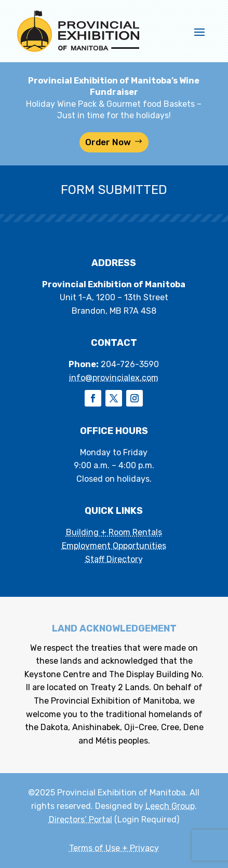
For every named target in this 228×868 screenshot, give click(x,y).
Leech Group (170, 806)
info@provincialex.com (114, 378)
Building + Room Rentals (114, 532)
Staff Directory (114, 559)
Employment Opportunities (114, 546)
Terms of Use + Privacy (114, 848)
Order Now (108, 142)
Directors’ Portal (81, 820)
